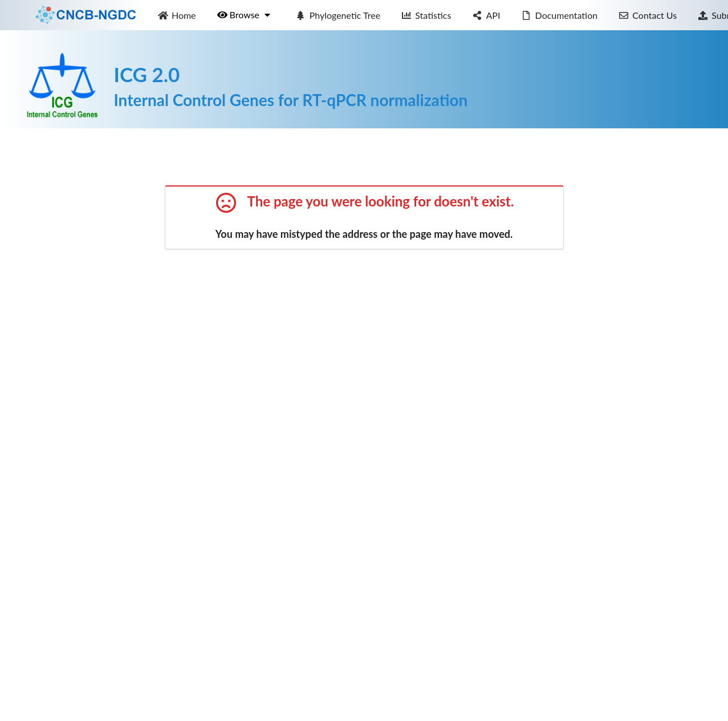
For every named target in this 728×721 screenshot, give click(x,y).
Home (176, 15)
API (486, 15)
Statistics (426, 15)
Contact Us (648, 15)
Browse (245, 15)
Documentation (559, 15)
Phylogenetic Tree (338, 15)
